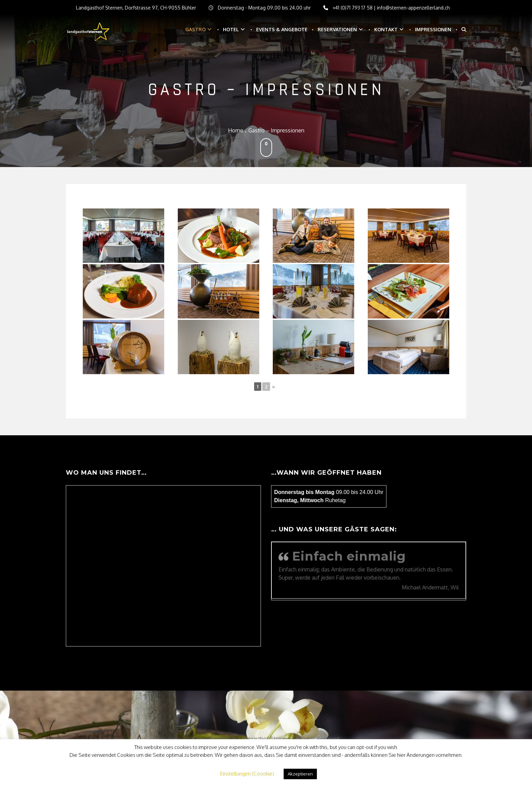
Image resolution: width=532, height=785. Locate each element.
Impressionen (433, 29)
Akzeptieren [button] (300, 774)
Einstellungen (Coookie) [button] (247, 774)
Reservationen (337, 29)
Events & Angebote (282, 29)
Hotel (231, 29)
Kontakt (386, 29)
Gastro (195, 29)
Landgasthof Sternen (264, 739)
